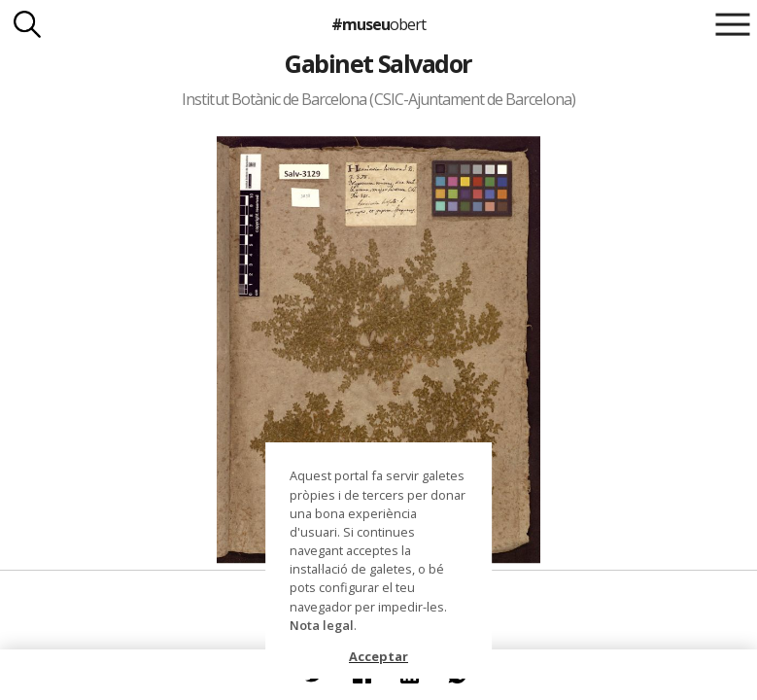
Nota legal (322, 625)
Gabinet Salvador (378, 63)
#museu (378, 24)
